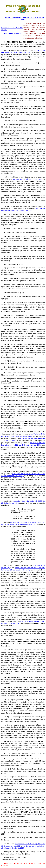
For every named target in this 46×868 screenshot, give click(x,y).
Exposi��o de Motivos (13, 34)
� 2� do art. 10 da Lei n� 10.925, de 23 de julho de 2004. (23, 847)
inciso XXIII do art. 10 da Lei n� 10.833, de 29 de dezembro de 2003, (23, 475)
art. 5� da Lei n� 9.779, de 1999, (28, 179)
